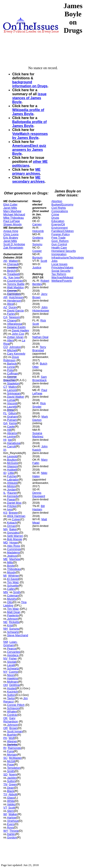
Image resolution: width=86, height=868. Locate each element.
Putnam (12, 420)
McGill (11, 761)
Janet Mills (10, 208)
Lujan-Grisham (10, 644)
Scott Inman (15, 731)
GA (5, 423)
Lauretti (12, 407)
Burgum (37, 257)
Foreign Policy (60, 234)
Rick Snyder (39, 405)
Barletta (12, 745)
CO (6, 347)
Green (13, 784)
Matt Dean (14, 612)
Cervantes (14, 652)
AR (5, 297)
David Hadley (20, 330)
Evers (11, 824)
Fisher (13, 658)
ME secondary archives (28, 179)
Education (58, 221)
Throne (14, 831)
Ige (10, 440)
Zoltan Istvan (15, 337)
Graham (12, 417)
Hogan (14, 542)
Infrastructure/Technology (68, 257)
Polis (10, 370)
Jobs (54, 261)
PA (5, 738)
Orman (12, 526)
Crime (55, 214)
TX (5, 794)
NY (5, 672)
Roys (10, 827)
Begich (12, 271)
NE (5, 622)
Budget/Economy (62, 204)
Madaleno (13, 552)
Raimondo (14, 748)
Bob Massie (15, 539)
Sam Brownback (39, 378)
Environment (59, 228)
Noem (13, 774)
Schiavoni (13, 708)
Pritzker (12, 506)
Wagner (12, 741)
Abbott (13, 794)
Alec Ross (14, 546)
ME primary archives (26, 172)
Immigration (59, 254)
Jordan (12, 489)
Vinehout (13, 821)
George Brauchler (10, 378)
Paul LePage (12, 221)
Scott (12, 808)
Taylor (11, 698)
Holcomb (38, 231)
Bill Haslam (38, 508)
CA (5, 317)
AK (5, 261)
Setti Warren (15, 536)
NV (5, 658)
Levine (11, 436)
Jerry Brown (40, 296)
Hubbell (12, 470)
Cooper (37, 251)
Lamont (12, 390)
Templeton (14, 768)
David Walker (16, 397)
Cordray (12, 715)
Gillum (12, 413)
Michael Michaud (14, 214)
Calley (11, 589)
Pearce (12, 649)
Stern (11, 811)
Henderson (14, 301)
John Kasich (40, 448)
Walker (13, 261)
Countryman (15, 281)
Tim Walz (13, 582)
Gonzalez (13, 533)
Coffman (13, 373)
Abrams (12, 433)
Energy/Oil (58, 224)
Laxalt (11, 665)
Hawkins (13, 678)
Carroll (11, 446)
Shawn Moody (12, 224)
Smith (17, 592)
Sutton (11, 695)
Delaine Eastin (16, 327)
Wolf (12, 738)
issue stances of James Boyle (29, 98)
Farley (11, 314)
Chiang (12, 320)
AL (5, 277)
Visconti (12, 403)
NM (6, 642)
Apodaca (13, 655)
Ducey (13, 307)
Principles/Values (62, 267)
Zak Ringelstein (13, 248)
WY (6, 831)
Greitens (38, 238)
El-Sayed (13, 579)
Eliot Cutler (10, 204)
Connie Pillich (16, 705)
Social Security (61, 271)
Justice (37, 267)
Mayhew (15, 559)
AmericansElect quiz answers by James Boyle (29, 150)
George (12, 291)
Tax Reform (59, 274)
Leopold (12, 456)
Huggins (12, 267)
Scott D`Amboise (14, 244)
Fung (10, 751)
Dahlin (11, 834)
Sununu (14, 629)
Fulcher (12, 476)
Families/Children (62, 231)
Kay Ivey (14, 277)
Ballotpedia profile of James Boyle (29, 124)
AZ (5, 307)
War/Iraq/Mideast (62, 277)
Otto (10, 602)
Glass (11, 798)
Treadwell (13, 274)
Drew (10, 410)
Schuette (13, 586)
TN (5, 784)
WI (5, 814)
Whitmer (14, 576)
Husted (12, 688)
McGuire (13, 463)
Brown (13, 728)
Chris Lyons (11, 234)
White (11, 801)
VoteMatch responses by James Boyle (30, 136)
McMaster (15, 758)
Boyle (11, 566)
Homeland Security (64, 251)
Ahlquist (12, 483)
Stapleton (13, 383)
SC (5, 758)
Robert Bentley (41, 282)
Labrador (13, 480)
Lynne (11, 367)
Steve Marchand (18, 635)
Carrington (14, 294)
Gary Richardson (11, 720)
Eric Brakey (11, 238)
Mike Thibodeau (14, 218)
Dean (11, 788)
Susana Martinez (38, 435)
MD (6, 542)
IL (5, 493)
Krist (10, 625)
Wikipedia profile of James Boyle (28, 112)
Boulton (12, 460)
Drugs (55, 218)
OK (5, 718)
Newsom (15, 317)
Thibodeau (14, 569)
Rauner (12, 493)
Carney (37, 224)
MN (6, 592)
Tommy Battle (16, 284)
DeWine (14, 685)
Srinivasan (14, 393)
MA (6, 529)
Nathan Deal (40, 337)
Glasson (12, 466)
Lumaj (11, 400)
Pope (10, 764)
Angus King (11, 231)
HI (5, 440)
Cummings (14, 549)
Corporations (60, 211)
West (10, 304)
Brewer (13, 513)
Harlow (12, 818)
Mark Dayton (40, 418)
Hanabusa (14, 443)
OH (6, 685)
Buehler (12, 735)
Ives (10, 509)
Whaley (12, 711)
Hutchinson (16, 297)
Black (11, 791)
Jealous (12, 556)
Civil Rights (59, 208)
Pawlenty (13, 615)
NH (5, 629)
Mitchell (12, 350)
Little (11, 473)
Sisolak (12, 662)
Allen (10, 340)
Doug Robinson (11, 359)
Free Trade (58, 238)
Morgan (12, 755)
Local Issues (59, 264)
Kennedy (13, 496)
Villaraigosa (15, 324)
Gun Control (59, 244)
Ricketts (14, 622)
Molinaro (13, 682)
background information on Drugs (30, 84)
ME (6, 559)
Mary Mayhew (12, 211)
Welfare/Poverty (62, 281)
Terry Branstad (39, 349)
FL (5, 413)
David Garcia (15, 311)
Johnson (13, 619)
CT (5, 387)
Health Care (59, 248)
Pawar (11, 499)
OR (6, 728)
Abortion (57, 201)
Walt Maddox (15, 287)
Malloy (13, 387)
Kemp (13, 423)
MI (5, 576)
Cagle (11, 426)
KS (5, 513)
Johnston (15, 347)
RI (5, 748)
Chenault (13, 264)
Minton (11, 486)
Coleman (13, 595)
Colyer (16, 519)
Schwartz (13, 632)
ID (5, 473)
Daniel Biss (14, 503)
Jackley (12, 778)
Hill (9, 430)
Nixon (11, 675)
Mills (10, 562)
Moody (11, 572)
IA (5, 450)
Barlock (12, 364)
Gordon (12, 837)
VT (5, 808)
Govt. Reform (60, 241)
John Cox (18, 334)
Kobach (12, 523)
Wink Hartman (16, 516)
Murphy (12, 599)
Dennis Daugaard (39, 494)
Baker (13, 529)
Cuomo (14, 672)
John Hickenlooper (41, 309)
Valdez (11, 804)
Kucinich (13, 692)
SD (5, 774)
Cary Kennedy (16, 354)
